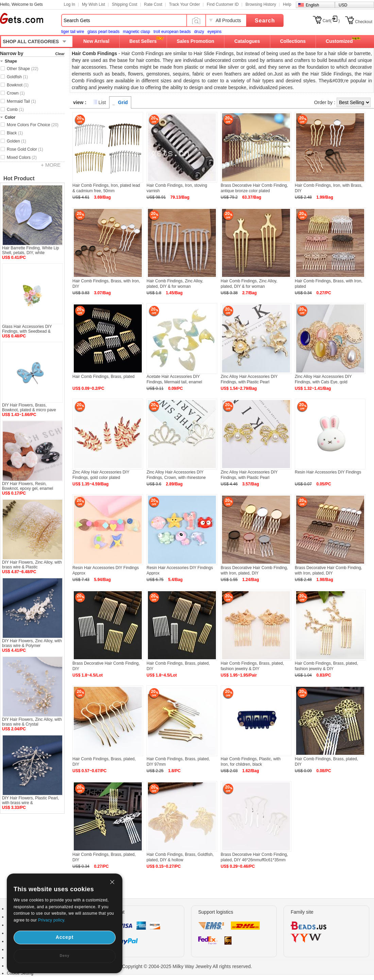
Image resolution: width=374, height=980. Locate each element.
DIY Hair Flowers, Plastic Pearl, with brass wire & (30, 800)
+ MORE (51, 165)
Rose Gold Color (25, 149)
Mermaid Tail (21, 101)
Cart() (331, 21)
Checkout (364, 22)
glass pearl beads (103, 32)
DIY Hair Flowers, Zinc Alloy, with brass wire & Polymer (32, 643)
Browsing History (261, 4)
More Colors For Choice (33, 125)
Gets (22, 18)
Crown (16, 93)
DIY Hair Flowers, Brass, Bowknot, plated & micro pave (29, 408)
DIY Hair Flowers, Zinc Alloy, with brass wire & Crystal (32, 722)
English (312, 5)
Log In (70, 4)
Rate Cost (153, 4)
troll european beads (172, 32)
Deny (65, 956)
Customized (339, 41)
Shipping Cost (125, 4)
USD (343, 5)
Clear (60, 54)
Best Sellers (143, 41)
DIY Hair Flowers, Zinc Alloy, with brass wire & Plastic (32, 565)
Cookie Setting (20, 973)
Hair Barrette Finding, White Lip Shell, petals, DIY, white (30, 250)
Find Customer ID (223, 4)
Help (287, 4)
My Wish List (93, 4)
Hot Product (19, 178)
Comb (15, 110)
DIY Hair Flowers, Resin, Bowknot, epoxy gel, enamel (28, 486)
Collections (293, 41)
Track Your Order (184, 4)
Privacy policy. (52, 920)
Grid (123, 102)
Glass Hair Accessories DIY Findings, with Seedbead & (27, 329)
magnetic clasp (136, 32)
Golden (16, 141)
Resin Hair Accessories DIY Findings (328, 472)
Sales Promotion (195, 41)
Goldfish (17, 77)
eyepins (214, 32)
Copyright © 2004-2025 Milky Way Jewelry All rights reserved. (187, 966)
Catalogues (247, 41)
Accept (65, 937)
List (102, 102)
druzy (199, 32)
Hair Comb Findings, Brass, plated (104, 377)
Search (265, 21)
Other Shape (23, 69)
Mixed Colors (22, 157)
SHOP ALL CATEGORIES (31, 41)
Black (15, 133)
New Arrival (96, 41)
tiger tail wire (73, 32)
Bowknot (18, 85)
